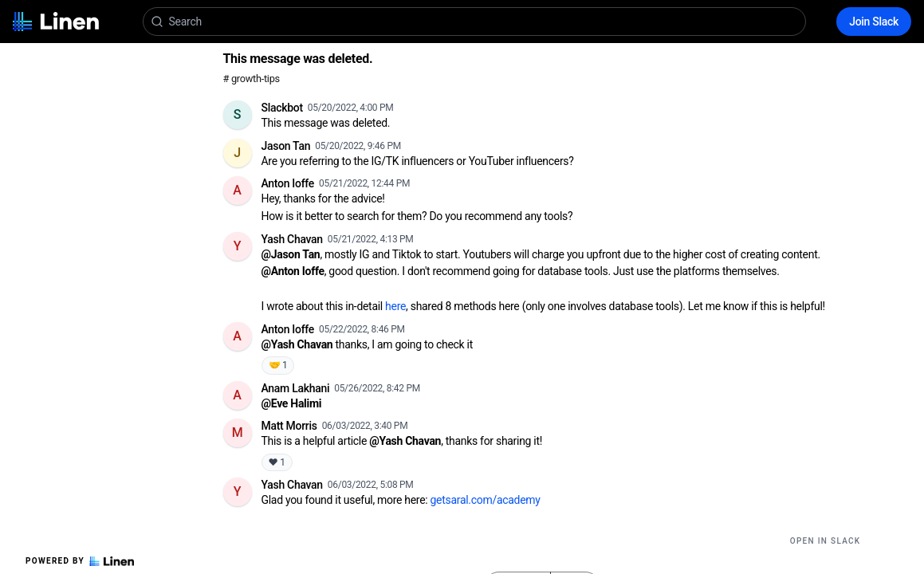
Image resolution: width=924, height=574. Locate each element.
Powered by (80, 561)
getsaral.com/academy (486, 500)
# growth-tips (252, 79)
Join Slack (874, 22)
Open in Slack (826, 541)
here (395, 306)
